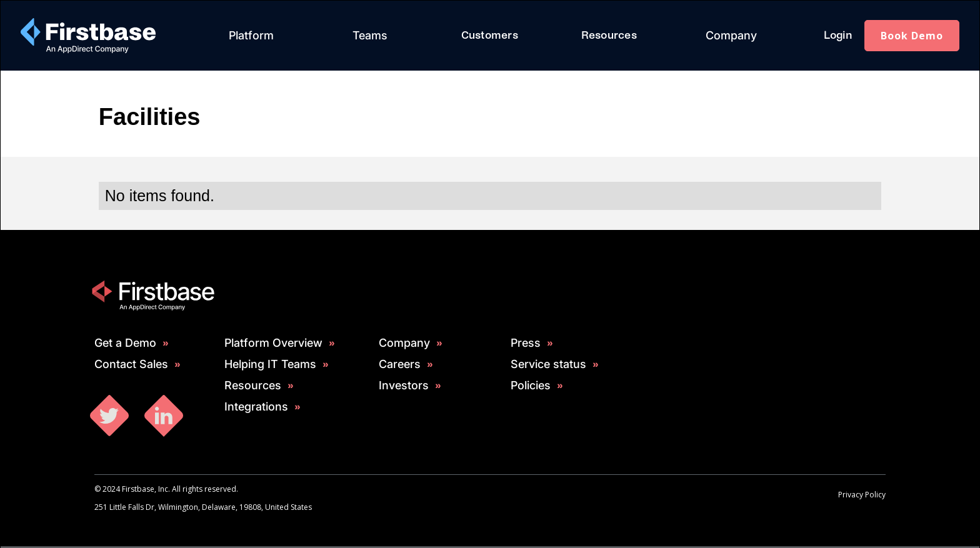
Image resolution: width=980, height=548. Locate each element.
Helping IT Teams (270, 364)
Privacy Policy (862, 495)
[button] (251, 36)
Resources (609, 35)
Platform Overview (273, 343)
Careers (400, 364)
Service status (548, 364)
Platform (251, 35)
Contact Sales (131, 364)
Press (526, 343)
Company (731, 35)
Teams (370, 35)
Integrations (256, 407)
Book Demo (912, 36)
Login (838, 35)
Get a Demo (125, 343)
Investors (404, 386)
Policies (531, 386)
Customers (490, 35)
